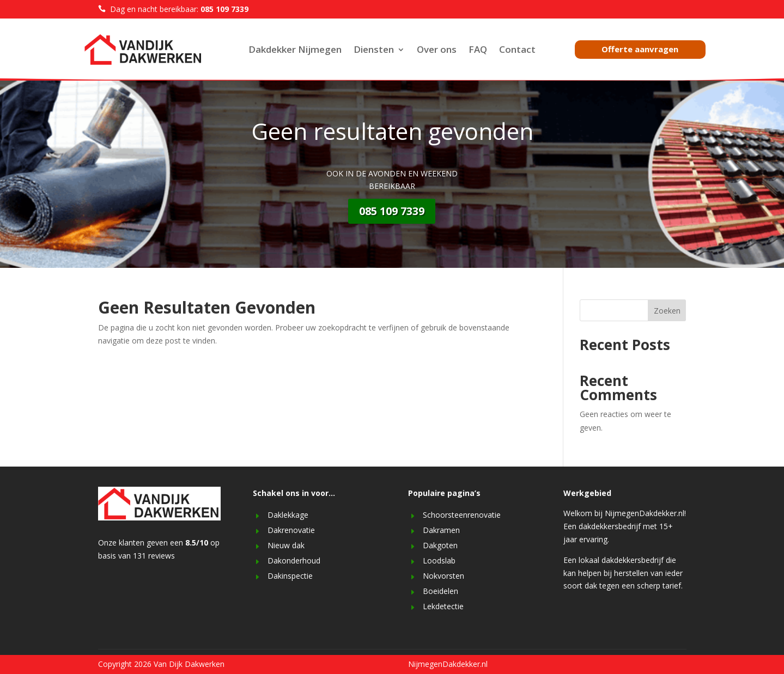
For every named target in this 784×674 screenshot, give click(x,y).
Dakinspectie (290, 576)
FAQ (478, 51)
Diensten (374, 51)
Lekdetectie (443, 606)
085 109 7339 (392, 211)
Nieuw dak (286, 545)
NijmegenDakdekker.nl (448, 664)
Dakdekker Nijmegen (295, 51)
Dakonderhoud (294, 560)
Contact (517, 51)
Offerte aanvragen (640, 49)
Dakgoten (440, 545)
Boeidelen (440, 591)
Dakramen (441, 530)
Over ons (437, 51)
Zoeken (667, 311)
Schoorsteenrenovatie (462, 515)
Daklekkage (288, 515)
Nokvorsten (443, 576)
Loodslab (439, 560)
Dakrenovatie (291, 530)
